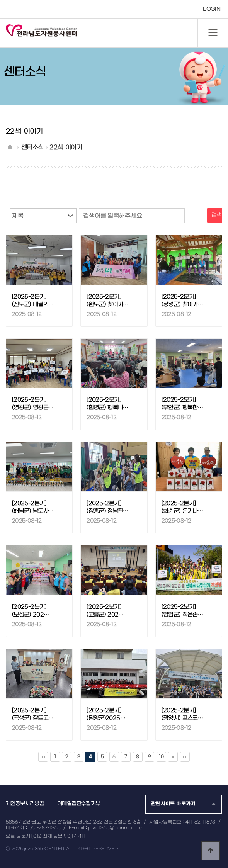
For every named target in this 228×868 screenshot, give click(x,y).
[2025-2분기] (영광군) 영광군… (33, 404)
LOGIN (212, 9)
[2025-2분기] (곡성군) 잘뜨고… (33, 714)
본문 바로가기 (0, 0)
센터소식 (32, 147)
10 (161, 757)
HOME (10, 147)
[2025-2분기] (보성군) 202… (30, 611)
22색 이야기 (66, 147)
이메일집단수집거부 (79, 804)
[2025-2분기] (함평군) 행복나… (107, 404)
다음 (173, 757)
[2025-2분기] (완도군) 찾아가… (107, 301)
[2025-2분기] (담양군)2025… (106, 714)
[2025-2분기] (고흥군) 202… (105, 611)
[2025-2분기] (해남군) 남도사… (33, 507)
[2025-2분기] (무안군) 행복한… (182, 404)
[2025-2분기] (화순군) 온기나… (182, 507)
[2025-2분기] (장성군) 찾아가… (182, 301)
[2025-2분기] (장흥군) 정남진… (107, 507)
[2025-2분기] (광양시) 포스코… (182, 714)
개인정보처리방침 (25, 804)
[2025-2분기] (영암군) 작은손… (182, 611)
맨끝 (185, 757)
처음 (43, 757)
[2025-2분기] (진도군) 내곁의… (33, 301)
